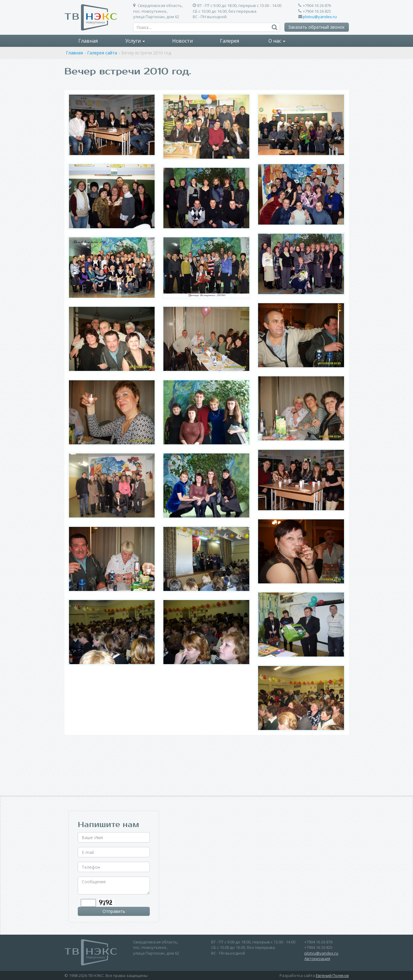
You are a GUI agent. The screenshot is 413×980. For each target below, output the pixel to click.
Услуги (135, 41)
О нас (277, 41)
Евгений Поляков (332, 975)
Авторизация (317, 959)
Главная (88, 41)
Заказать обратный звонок (316, 27)
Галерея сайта (102, 53)
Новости (182, 41)
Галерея (229, 41)
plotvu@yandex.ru (320, 17)
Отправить (114, 911)
